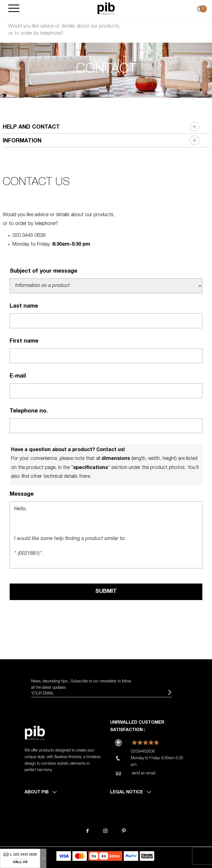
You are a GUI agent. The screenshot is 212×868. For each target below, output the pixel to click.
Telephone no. (29, 411)
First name (24, 341)
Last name (24, 306)
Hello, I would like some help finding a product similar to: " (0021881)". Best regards (106, 535)
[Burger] (14, 9)
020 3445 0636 (29, 236)
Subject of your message (43, 272)
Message (22, 495)
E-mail (18, 376)
